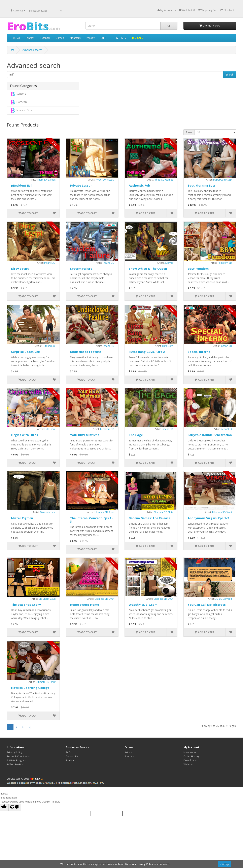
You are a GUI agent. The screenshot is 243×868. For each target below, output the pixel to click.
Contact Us (72, 756)
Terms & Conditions (18, 756)
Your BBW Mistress (85, 435)
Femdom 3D (225, 263)
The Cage (136, 435)
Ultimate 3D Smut (104, 512)
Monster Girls (21, 110)
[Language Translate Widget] (46, 11)
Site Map (71, 760)
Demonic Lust (48, 512)
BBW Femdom (198, 269)
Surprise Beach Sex (25, 352)
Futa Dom (168, 346)
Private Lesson (81, 185)
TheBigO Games (46, 180)
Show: (189, 132)
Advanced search (32, 50)
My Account (190, 752)
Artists (128, 752)
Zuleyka (169, 263)
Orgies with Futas (25, 435)
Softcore (18, 94)
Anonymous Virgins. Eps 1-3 (208, 518)
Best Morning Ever (202, 185)
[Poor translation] (15, 807)
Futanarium (49, 346)
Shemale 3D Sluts (164, 512)
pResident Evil (22, 185)
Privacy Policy (14, 752)
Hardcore (19, 102)
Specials (129, 756)
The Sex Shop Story (26, 605)
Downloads (190, 760)
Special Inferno (199, 352)
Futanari (45, 38)
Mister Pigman (22, 518)
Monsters (75, 38)
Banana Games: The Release (150, 518)
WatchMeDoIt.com (143, 605)
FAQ (68, 752)
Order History (191, 756)
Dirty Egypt (20, 269)
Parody (91, 38)
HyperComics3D (105, 180)
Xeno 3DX (226, 429)
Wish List (188, 764)
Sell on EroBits (15, 764)
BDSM (16, 38)
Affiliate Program (16, 760)
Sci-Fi (104, 38)
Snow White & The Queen (148, 269)
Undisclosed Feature (85, 352)
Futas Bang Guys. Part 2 (147, 352)
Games (60, 38)
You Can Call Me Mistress (207, 605)
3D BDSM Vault (47, 599)
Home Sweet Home (84, 605)
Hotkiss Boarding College (30, 688)
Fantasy (30, 38)
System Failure (81, 269)
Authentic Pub (139, 185)
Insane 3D (50, 263)
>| (30, 727)
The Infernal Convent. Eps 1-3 (91, 520)
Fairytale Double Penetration (210, 435)
